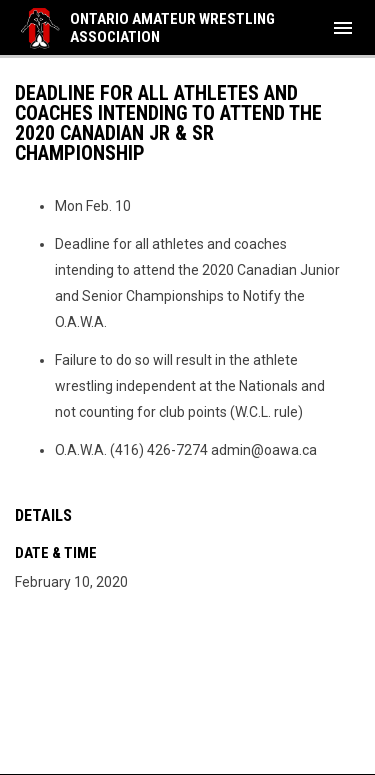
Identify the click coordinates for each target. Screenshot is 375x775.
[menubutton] (343, 28)
